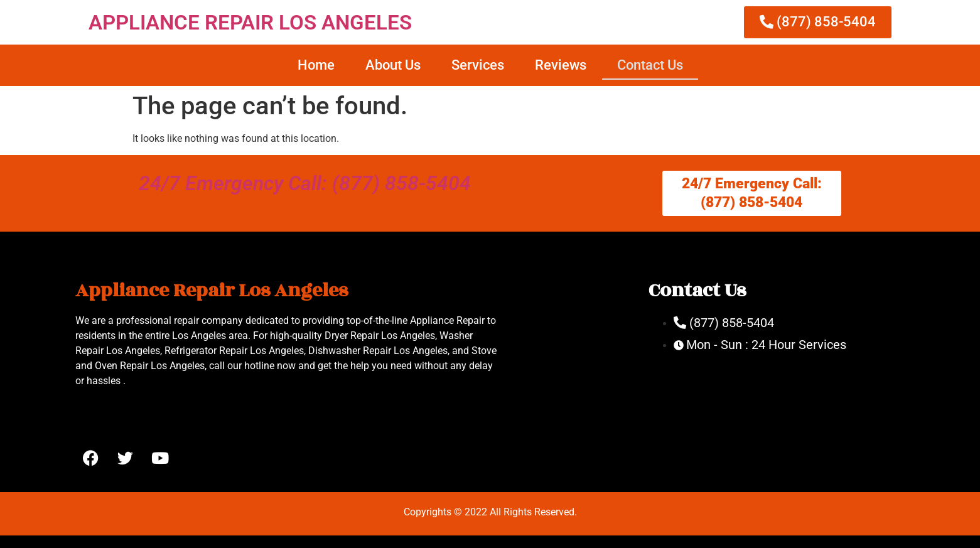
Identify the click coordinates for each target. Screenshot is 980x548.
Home (316, 65)
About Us (393, 65)
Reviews (561, 65)
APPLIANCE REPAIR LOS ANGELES (250, 22)
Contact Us (650, 65)
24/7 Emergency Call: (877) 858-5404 (305, 183)
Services (478, 65)
